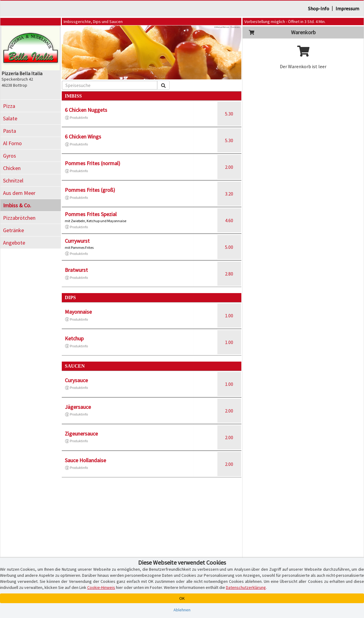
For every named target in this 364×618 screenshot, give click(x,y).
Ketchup (74, 338)
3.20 (229, 194)
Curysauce (76, 380)
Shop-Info (319, 8)
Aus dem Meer (19, 193)
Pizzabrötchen (19, 218)
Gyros (10, 156)
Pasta (10, 131)
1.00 (229, 316)
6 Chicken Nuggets (86, 110)
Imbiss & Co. (17, 205)
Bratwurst (76, 270)
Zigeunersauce (81, 434)
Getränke (13, 230)
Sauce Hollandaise (85, 460)
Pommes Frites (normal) (93, 163)
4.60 (229, 220)
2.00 (229, 167)
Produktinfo (76, 118)
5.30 (229, 114)
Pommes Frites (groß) (90, 190)
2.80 (229, 274)
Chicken (12, 168)
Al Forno (12, 143)
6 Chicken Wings (83, 137)
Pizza (9, 106)
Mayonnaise (78, 312)
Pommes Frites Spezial (91, 214)
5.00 (229, 247)
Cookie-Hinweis (101, 587)
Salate (10, 118)
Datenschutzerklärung (246, 587)
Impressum (347, 8)
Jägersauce (78, 407)
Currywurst (77, 241)
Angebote (14, 243)
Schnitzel (13, 180)
